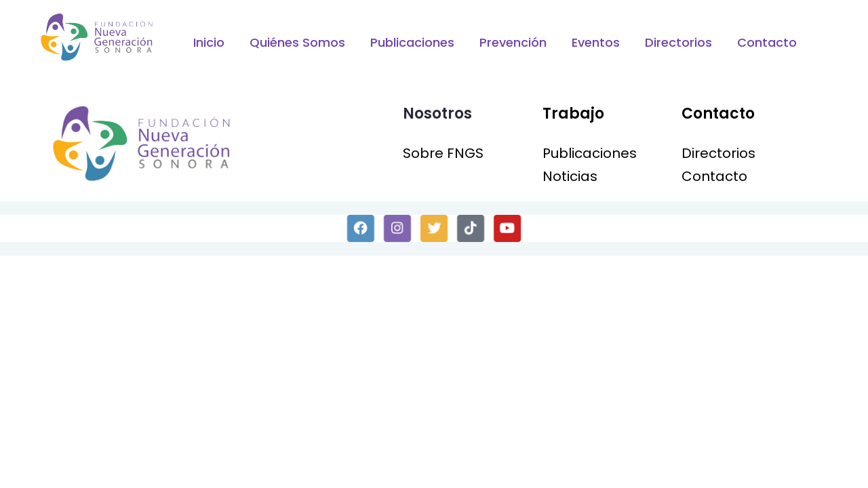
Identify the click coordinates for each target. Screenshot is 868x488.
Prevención (513, 42)
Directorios (678, 42)
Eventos (596, 42)
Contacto (767, 42)
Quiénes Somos (297, 42)
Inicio (209, 42)
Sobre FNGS (443, 153)
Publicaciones (412, 42)
